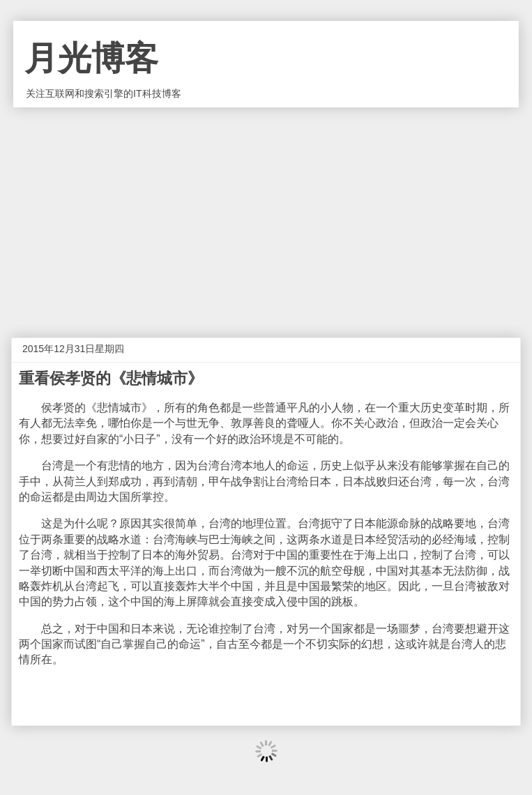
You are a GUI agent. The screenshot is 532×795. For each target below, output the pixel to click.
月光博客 (91, 58)
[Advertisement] (266, 212)
